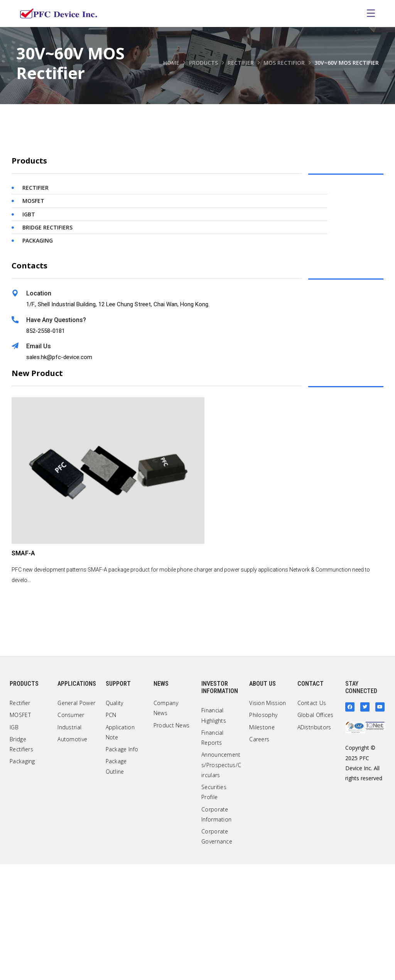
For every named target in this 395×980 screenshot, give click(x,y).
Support (118, 799)
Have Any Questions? (56, 436)
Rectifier (241, 63)
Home (171, 63)
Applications (77, 799)
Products (203, 63)
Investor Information (220, 803)
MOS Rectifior (284, 63)
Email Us (39, 462)
